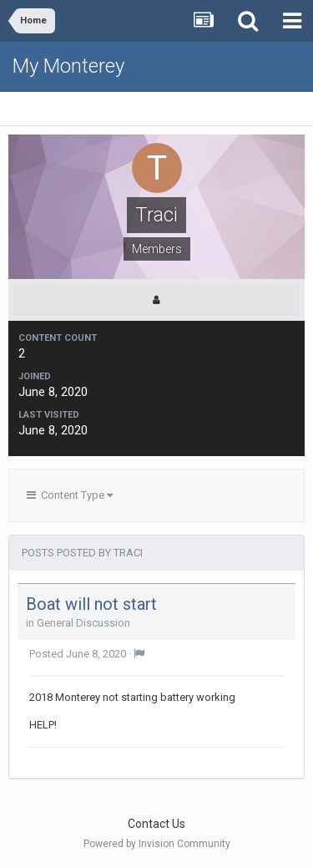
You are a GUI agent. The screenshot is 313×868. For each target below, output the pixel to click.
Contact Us (156, 824)
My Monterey (68, 66)
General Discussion (83, 623)
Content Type (70, 495)
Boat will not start (91, 604)
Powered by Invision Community (157, 844)
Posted (78, 654)
